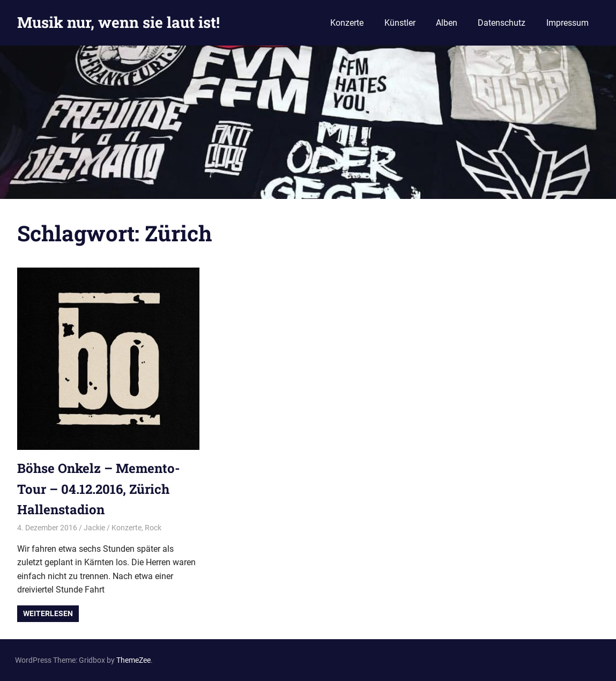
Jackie (94, 528)
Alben (447, 23)
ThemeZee (133, 660)
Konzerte (347, 23)
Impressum (567, 23)
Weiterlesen (48, 613)
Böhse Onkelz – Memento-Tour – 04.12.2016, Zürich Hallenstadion (99, 489)
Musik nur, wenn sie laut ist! (118, 22)
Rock (153, 528)
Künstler (400, 23)
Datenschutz (502, 23)
